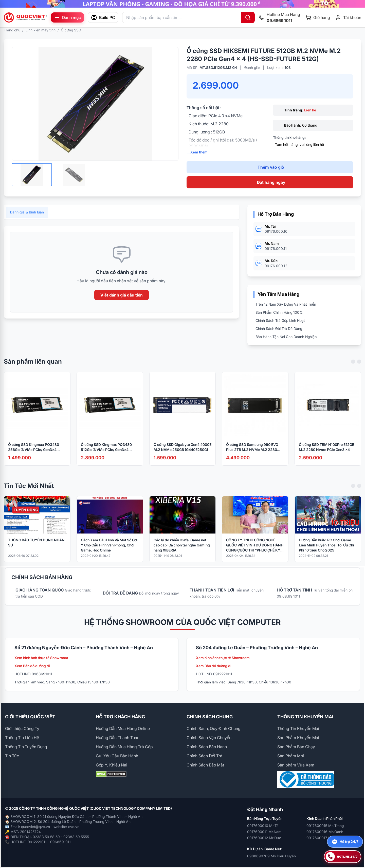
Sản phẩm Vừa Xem (296, 765)
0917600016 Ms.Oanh (325, 832)
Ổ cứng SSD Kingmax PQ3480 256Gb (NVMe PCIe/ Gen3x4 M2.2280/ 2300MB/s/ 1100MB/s (35, 455)
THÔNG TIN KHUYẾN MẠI (305, 717)
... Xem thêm (197, 152)
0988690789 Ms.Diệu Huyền (271, 856)
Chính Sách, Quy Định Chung (214, 728)
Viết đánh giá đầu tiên (122, 302)
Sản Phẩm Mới (291, 756)
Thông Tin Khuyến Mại (298, 728)
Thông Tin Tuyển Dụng (26, 747)
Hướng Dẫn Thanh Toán (118, 738)
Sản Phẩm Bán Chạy (296, 747)
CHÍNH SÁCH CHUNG (210, 717)
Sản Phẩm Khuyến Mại (298, 738)
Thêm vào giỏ (271, 167)
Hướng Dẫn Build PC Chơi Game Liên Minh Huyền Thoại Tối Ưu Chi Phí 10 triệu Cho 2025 (326, 552)
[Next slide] (359, 369)
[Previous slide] (353, 369)
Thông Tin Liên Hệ (22, 738)
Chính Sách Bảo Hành (207, 747)
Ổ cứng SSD (71, 30)
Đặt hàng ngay (271, 182)
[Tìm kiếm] (248, 17)
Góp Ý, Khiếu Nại (112, 765)
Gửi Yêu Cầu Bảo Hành (117, 756)
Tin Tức (12, 756)
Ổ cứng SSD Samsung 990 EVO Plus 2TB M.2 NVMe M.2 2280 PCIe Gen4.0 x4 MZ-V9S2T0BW (253, 455)
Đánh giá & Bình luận (27, 219)
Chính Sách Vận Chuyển (209, 738)
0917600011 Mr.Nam (264, 832)
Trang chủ (12, 30)
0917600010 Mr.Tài (263, 826)
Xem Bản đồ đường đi (32, 666)
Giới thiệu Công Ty (22, 728)
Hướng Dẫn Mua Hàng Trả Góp (124, 747)
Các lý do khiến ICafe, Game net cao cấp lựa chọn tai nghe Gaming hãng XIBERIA (182, 552)
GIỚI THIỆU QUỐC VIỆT (30, 717)
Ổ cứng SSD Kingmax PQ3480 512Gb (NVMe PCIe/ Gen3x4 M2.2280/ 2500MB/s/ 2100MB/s (108, 455)
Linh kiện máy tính (41, 30)
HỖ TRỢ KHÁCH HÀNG (120, 717)
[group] (182, 4)
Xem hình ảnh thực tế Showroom (41, 658)
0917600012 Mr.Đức (264, 838)
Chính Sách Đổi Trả (204, 756)
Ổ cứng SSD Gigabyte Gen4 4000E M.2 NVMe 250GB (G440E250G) (182, 454)
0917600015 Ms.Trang (325, 826)
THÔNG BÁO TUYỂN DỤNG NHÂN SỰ (36, 550)
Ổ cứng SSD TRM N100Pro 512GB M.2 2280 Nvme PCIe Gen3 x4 (327, 454)
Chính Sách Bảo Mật (205, 765)
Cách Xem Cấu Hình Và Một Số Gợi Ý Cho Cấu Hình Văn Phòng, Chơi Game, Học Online (109, 552)
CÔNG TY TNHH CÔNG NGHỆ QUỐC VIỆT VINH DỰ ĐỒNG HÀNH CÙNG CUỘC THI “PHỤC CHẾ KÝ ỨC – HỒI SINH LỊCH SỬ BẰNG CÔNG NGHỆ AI (255, 553)
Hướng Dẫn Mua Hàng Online (123, 728)
